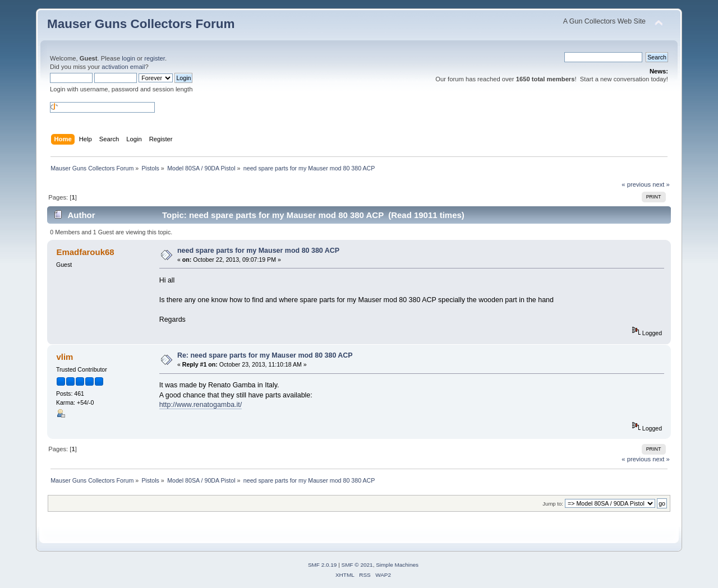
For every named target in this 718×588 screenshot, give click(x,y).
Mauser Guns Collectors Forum (141, 24)
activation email (123, 67)
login (128, 58)
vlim (65, 357)
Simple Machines (397, 565)
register (155, 58)
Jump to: (553, 504)
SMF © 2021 (357, 565)
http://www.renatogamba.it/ (201, 405)
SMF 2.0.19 (323, 565)
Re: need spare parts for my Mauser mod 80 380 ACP (265, 355)
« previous (636, 184)
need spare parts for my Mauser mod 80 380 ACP (258, 251)
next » (661, 184)
